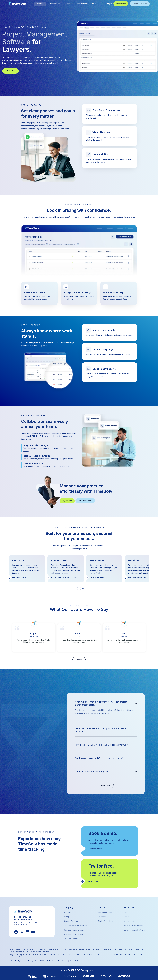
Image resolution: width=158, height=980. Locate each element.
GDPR (42, 961)
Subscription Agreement (18, 961)
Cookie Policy (51, 961)
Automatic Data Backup (73, 934)
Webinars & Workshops (134, 925)
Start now (93, 881)
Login (109, 4)
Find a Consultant (105, 921)
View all (79, 660)
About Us (68, 912)
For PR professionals (137, 577)
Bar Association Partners (134, 930)
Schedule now (95, 849)
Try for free (10, 71)
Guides (127, 917)
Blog (126, 912)
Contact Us (103, 917)
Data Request (63, 961)
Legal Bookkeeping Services (75, 925)
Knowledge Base (105, 912)
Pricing (69, 4)
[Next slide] (83, 589)
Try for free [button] (121, 4)
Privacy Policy (33, 961)
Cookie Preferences (77, 961)
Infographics (129, 921)
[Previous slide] (75, 589)
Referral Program (71, 921)
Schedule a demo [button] (140, 4)
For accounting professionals (64, 577)
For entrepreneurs (98, 577)
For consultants (19, 577)
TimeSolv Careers (71, 939)
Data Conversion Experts (74, 930)
